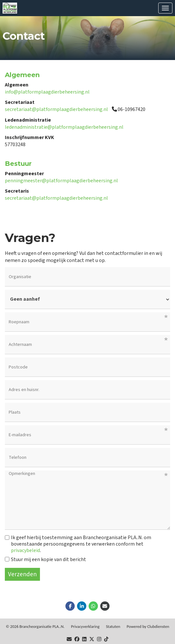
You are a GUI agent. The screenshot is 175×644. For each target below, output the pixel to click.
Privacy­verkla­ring (85, 626)
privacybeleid (25, 550)
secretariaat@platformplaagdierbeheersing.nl (56, 109)
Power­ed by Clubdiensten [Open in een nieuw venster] (148, 626)
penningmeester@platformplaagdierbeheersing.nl (61, 181)
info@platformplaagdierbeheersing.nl (47, 92)
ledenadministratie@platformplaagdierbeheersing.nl (64, 127)
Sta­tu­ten (113, 626)
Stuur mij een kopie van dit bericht (45, 559)
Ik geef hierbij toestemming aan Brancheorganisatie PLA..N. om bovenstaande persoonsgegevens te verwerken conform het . (78, 544)
